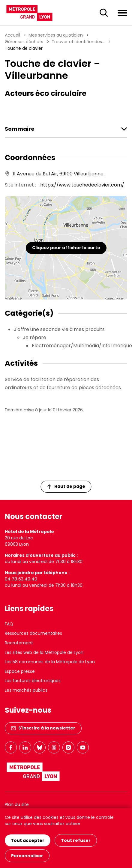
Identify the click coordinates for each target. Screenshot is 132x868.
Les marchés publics (26, 690)
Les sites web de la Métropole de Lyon (44, 652)
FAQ (9, 624)
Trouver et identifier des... (78, 42)
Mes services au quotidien (56, 35)
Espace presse (20, 671)
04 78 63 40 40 (21, 579)
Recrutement (19, 643)
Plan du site (17, 804)
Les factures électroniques (33, 681)
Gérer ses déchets (24, 42)
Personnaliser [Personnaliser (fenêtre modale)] (27, 856)
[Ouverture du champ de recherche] (104, 13)
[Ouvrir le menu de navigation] (122, 13)
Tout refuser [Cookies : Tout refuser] (76, 840)
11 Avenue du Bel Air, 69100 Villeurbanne (58, 174)
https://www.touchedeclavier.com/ (82, 185)
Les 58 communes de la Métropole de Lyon (50, 662)
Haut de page (66, 486)
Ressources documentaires (33, 633)
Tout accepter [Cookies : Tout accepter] (28, 840)
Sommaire (20, 129)
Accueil (12, 35)
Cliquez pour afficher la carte (66, 248)
